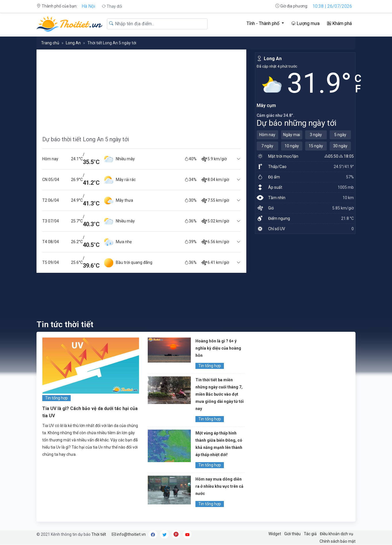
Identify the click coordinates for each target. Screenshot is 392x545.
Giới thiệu (292, 534)
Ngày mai (292, 135)
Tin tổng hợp (56, 398)
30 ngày (340, 146)
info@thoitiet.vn (129, 534)
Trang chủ (50, 43)
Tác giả (310, 534)
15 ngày (316, 146)
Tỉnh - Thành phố (264, 23)
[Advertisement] (141, 90)
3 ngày (316, 135)
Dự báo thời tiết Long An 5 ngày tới (86, 139)
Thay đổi (112, 6)
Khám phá (339, 23)
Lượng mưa (305, 23)
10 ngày (292, 146)
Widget (275, 534)
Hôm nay (267, 135)
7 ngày (267, 146)
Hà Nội (88, 6)
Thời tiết (99, 534)
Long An (73, 43)
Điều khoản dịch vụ (337, 534)
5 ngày (340, 135)
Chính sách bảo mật (338, 541)
